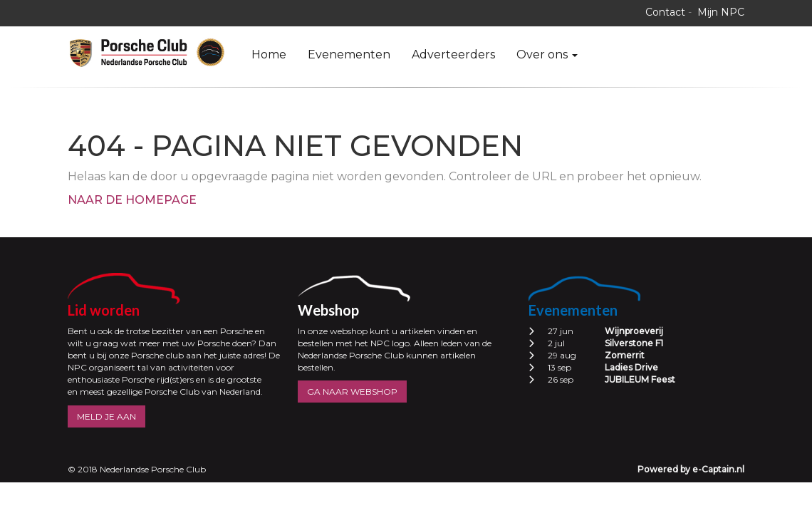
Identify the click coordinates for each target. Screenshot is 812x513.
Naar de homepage (132, 200)
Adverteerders (453, 55)
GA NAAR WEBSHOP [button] (352, 392)
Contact (665, 12)
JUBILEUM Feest (640, 379)
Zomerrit (625, 355)
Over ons (547, 55)
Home (269, 55)
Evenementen (349, 55)
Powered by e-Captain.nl (691, 469)
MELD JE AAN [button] (106, 416)
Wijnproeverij (634, 331)
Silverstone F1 (634, 343)
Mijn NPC (721, 12)
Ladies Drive (631, 367)
